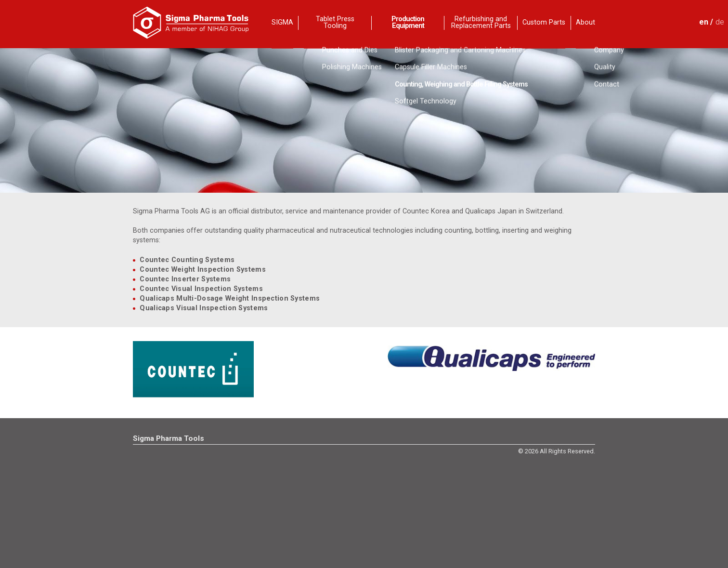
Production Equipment (408, 23)
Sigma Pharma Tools (169, 438)
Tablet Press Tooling (335, 23)
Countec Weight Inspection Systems (203, 270)
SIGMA (282, 22)
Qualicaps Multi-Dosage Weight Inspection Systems (230, 298)
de (720, 22)
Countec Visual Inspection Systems (201, 289)
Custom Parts (544, 22)
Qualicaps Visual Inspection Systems (204, 308)
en (704, 22)
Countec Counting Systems (187, 260)
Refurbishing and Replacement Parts (481, 23)
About (585, 22)
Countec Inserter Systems (185, 279)
